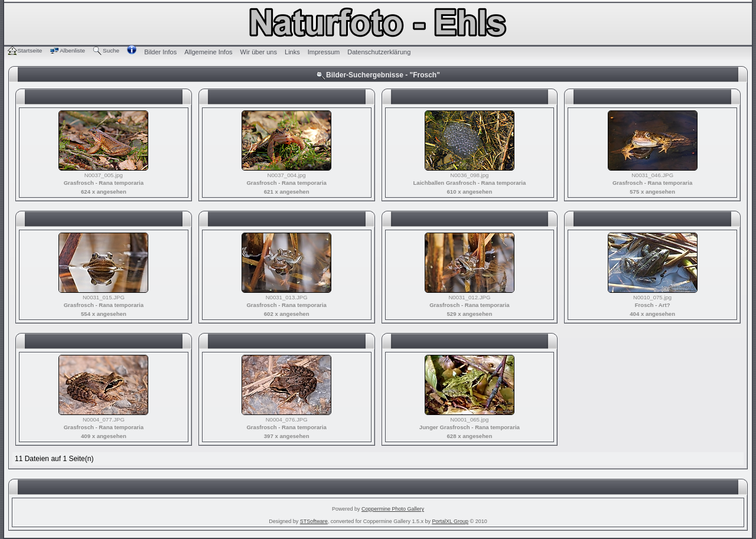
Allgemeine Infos (208, 52)
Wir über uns (259, 52)
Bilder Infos (160, 52)
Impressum (324, 52)
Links (292, 52)
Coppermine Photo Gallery (393, 509)
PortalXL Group (450, 521)
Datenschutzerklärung (379, 52)
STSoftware (314, 521)
